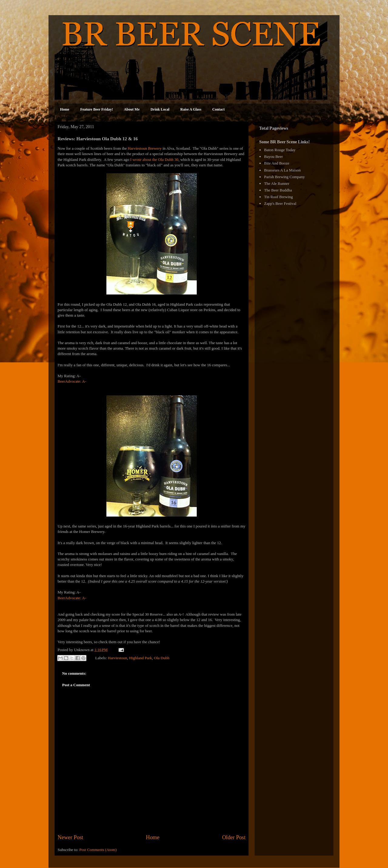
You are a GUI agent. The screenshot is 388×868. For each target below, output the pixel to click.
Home (65, 109)
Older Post (234, 837)
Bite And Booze (277, 163)
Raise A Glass (191, 109)
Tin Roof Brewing (278, 197)
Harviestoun (118, 658)
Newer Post (70, 837)
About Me (132, 109)
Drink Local (160, 109)
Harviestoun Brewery (145, 148)
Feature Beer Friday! (97, 109)
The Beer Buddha (278, 190)
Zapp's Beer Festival (280, 203)
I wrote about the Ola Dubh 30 (154, 160)
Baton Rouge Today (280, 150)
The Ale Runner (277, 183)
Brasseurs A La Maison (282, 170)
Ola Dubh (162, 658)
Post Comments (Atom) (98, 850)
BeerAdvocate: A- (72, 381)
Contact (218, 109)
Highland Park (140, 658)
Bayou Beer (273, 156)
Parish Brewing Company (284, 177)
